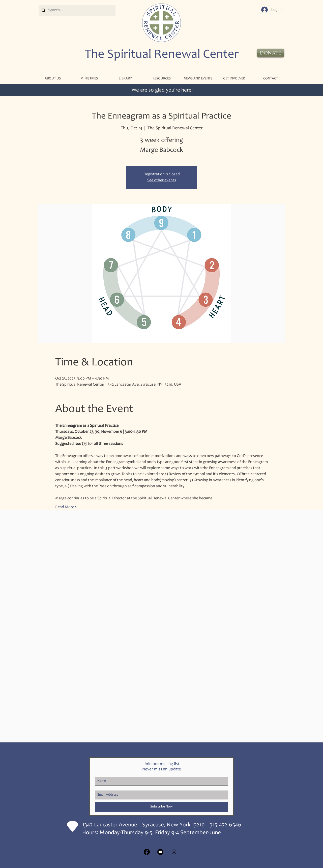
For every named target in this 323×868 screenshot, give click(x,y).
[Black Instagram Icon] (174, 852)
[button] (89, 79)
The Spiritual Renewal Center (162, 55)
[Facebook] (147, 852)
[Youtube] (160, 852)
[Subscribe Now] (162, 807)
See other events (162, 180)
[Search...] (77, 10)
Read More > (66, 507)
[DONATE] (271, 53)
